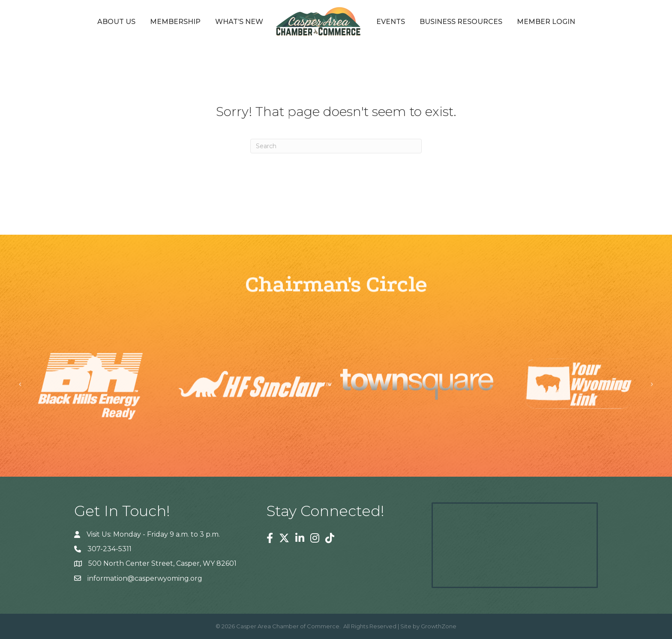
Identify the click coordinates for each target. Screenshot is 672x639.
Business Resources (461, 22)
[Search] (336, 146)
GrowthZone (439, 626)
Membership (175, 22)
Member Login (546, 22)
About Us (116, 22)
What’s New (239, 22)
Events (391, 22)
